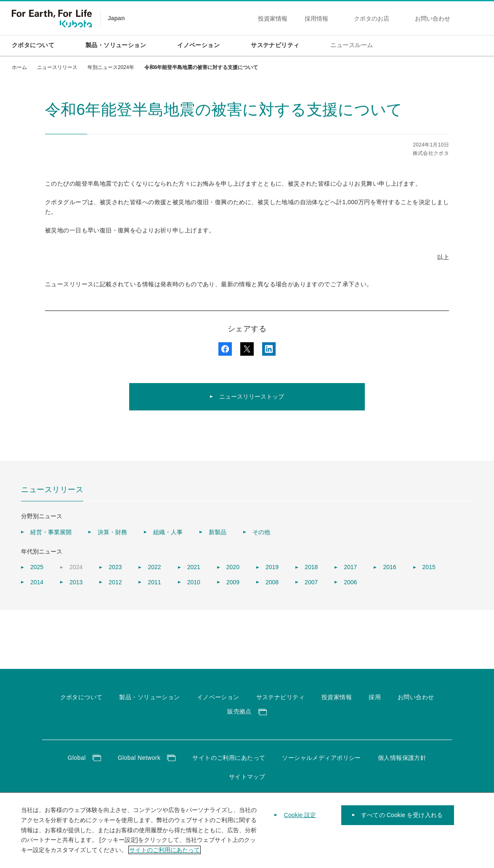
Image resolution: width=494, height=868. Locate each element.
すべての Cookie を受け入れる (402, 818)
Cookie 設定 (300, 818)
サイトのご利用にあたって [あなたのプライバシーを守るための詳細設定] (165, 853)
